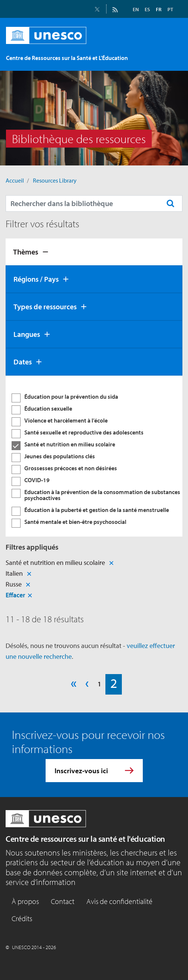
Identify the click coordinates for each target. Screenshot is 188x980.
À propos (25, 901)
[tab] (94, 252)
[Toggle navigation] (169, 56)
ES (147, 9)
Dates (23, 362)
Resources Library (55, 180)
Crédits (22, 918)
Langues (27, 334)
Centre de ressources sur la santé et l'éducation (85, 839)
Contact (63, 901)
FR (159, 9)
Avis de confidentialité (119, 901)
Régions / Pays (36, 279)
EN (136, 9)
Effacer (15, 595)
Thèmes (26, 252)
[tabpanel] (94, 456)
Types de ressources (45, 306)
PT (170, 9)
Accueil (15, 180)
